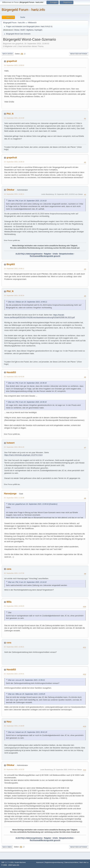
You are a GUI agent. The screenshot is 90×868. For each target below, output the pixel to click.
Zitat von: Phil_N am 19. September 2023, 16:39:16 (27, 383)
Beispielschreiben (66, 254)
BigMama (30, 30)
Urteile (55, 254)
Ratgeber (48, 254)
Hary (9, 722)
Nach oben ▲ (84, 862)
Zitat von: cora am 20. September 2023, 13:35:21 (26, 680)
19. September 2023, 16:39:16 (14, 296)
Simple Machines (20, 862)
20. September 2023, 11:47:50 (14, 573)
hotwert (11, 443)
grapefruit (12, 61)
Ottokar (17, 30)
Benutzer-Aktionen (79, 54)
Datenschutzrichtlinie (71, 862)
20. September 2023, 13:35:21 (14, 647)
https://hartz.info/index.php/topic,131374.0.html (23, 455)
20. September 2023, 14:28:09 (14, 726)
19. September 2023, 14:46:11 (14, 194)
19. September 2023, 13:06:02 (14, 65)
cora (9, 569)
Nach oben (7, 847)
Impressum (40, 862)
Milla (9, 602)
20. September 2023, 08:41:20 (14, 447)
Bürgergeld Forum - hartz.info (23, 10)
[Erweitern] (53, 504)
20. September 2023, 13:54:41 (14, 674)
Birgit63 (11, 264)
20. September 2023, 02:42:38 (14, 377)
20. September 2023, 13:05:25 (14, 606)
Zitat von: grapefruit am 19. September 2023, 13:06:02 (28, 504)
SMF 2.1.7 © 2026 (7, 862)
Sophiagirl (38, 30)
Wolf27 (23, 30)
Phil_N (10, 114)
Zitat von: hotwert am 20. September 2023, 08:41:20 (28, 732)
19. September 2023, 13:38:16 (14, 162)
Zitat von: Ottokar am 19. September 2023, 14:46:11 (28, 302)
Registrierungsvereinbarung (54, 862)
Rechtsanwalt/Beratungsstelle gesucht (45, 256)
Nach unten (8, 54)
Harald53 (11, 372)
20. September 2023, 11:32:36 (14, 498)
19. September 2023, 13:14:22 (14, 118)
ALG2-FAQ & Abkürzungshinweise (29, 254)
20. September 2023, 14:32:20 (14, 769)
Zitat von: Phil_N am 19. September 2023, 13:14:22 (27, 201)
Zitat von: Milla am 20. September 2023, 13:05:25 (27, 694)
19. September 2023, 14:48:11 (14, 269)
